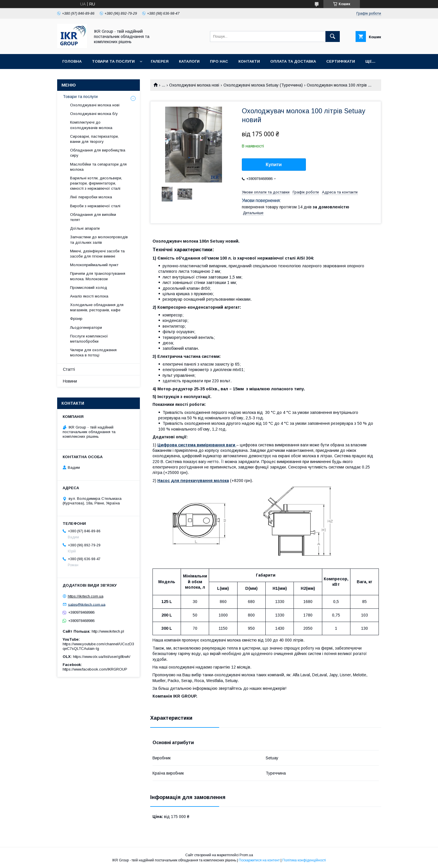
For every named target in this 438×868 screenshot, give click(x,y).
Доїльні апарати (85, 228)
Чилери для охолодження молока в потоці (93, 353)
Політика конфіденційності (304, 860)
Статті (69, 369)
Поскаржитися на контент (259, 860)
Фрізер (76, 319)
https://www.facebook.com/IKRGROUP (95, 669)
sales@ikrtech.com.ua (87, 604)
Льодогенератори (86, 328)
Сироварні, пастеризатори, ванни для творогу (94, 139)
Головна (72, 61)
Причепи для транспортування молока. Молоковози (98, 276)
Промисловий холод (89, 288)
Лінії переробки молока (91, 197)
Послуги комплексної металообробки (89, 339)
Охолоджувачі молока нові (194, 85)
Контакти (249, 61)
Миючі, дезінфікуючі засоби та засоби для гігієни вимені (97, 254)
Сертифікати (341, 61)
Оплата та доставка (293, 61)
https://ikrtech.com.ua (86, 596)
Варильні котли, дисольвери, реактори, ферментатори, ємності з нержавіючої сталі (96, 183)
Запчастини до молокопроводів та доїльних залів (99, 240)
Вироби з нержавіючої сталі (95, 206)
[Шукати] (333, 37)
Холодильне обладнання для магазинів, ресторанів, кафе (97, 307)
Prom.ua (246, 855)
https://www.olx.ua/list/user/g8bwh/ (102, 657)
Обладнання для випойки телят (93, 217)
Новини (70, 381)
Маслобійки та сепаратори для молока (98, 167)
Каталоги (189, 61)
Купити (274, 165)
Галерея (160, 61)
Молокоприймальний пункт (94, 265)
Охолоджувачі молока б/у (94, 114)
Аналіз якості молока (89, 296)
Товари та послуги (113, 61)
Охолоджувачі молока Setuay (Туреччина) (263, 85)
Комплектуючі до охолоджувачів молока (91, 125)
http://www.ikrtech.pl (108, 631)
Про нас (219, 61)
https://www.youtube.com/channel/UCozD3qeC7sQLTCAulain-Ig (98, 646)
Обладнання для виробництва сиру (98, 153)
